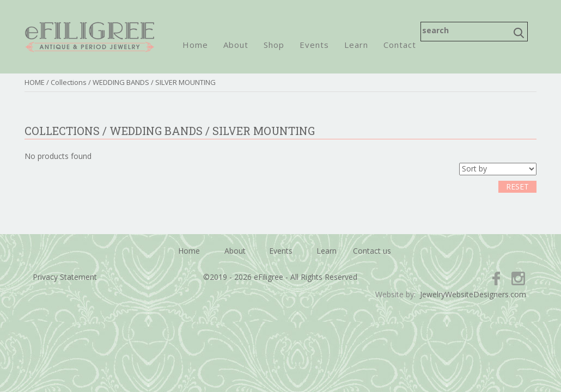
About (236, 45)
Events (314, 45)
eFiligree (90, 37)
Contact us (372, 251)
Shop (274, 45)
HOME (35, 82)
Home (195, 45)
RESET (517, 186)
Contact (400, 45)
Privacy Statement (65, 277)
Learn (356, 45)
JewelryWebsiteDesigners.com (473, 294)
